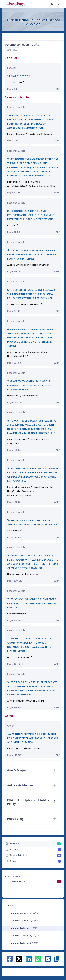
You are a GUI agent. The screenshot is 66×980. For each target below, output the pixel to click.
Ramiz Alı (12, 225)
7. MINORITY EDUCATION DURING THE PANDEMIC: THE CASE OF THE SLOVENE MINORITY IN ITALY (30, 385)
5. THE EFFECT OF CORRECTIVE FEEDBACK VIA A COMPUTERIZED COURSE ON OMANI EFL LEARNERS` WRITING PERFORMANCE (31, 294)
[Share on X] (19, 959)
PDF (57, 89)
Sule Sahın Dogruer (17, 614)
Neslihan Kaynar (41, 265)
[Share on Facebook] (10, 961)
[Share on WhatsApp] (38, 961)
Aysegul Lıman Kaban (18, 265)
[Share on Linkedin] (29, 961)
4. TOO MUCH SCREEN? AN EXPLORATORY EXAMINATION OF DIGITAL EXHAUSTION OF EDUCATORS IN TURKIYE (32, 255)
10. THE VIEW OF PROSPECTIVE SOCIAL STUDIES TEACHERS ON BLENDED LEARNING (32, 522)
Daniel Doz (13, 396)
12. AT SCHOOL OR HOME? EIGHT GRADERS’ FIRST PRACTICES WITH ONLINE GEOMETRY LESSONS (32, 603)
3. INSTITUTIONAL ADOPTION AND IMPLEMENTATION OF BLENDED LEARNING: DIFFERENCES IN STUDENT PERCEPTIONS (31, 215)
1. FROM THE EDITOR (19, 76)
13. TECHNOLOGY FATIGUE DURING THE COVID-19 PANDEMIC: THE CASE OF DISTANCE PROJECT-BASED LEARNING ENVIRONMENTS (30, 645)
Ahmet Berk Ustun (16, 186)
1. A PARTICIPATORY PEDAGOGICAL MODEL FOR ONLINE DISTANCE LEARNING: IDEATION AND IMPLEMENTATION (33, 738)
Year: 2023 (12, 50)
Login (59, 4)
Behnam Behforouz (30, 304)
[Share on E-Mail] (48, 961)
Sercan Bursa (14, 531)
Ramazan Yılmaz (48, 186)
